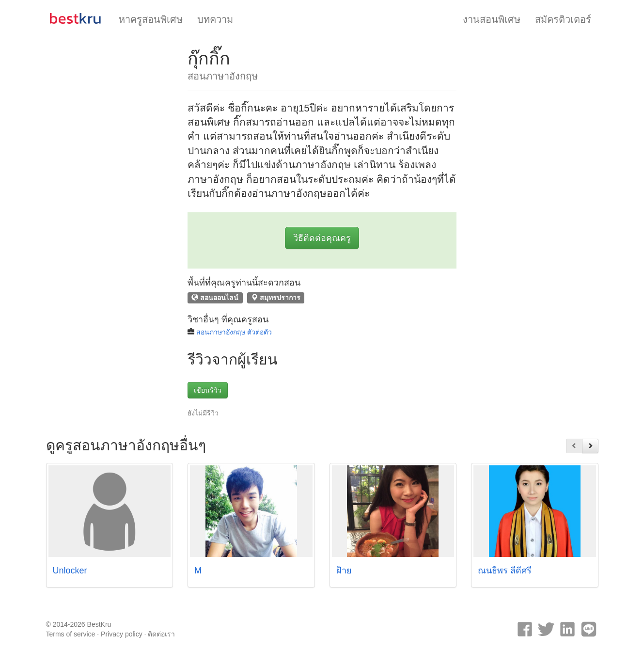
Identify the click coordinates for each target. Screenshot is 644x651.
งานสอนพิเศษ (492, 19)
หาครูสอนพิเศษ (151, 19)
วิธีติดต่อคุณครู (322, 238)
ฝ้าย (344, 571)
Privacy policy (122, 634)
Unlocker (70, 571)
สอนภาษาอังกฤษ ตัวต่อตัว (234, 332)
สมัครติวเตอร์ (563, 19)
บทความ (215, 19)
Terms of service (71, 634)
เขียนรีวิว (208, 390)
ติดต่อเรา (161, 634)
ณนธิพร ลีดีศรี (505, 571)
